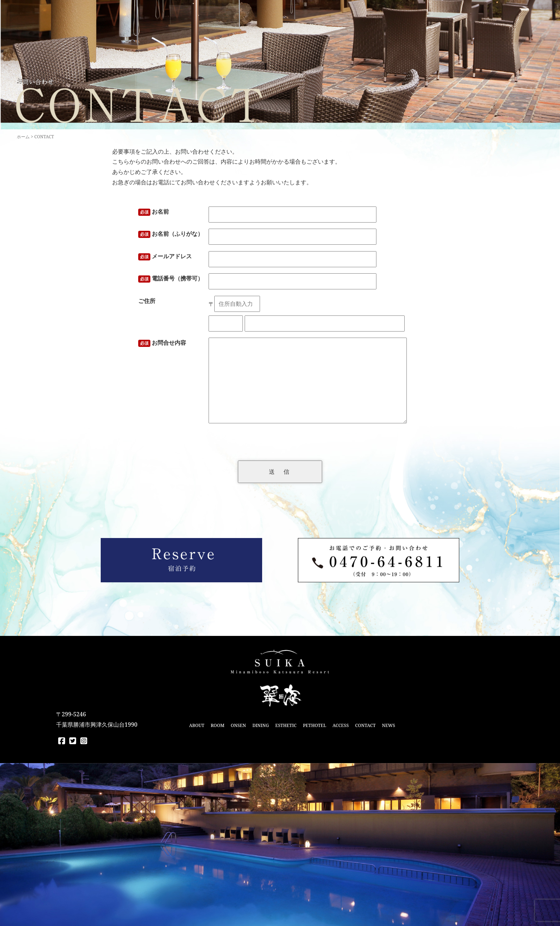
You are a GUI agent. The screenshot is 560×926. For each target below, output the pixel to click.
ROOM (217, 725)
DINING (261, 725)
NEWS (388, 725)
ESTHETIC (286, 725)
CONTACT (365, 725)
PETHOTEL (314, 725)
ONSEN (238, 725)
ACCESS (341, 725)
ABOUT (197, 725)
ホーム (23, 137)
